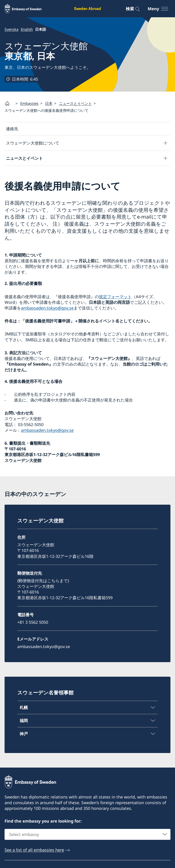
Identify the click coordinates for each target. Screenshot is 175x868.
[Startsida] (9, 103)
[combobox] (87, 834)
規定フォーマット (115, 297)
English (27, 29)
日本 (49, 103)
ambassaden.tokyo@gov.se (47, 308)
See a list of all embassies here (34, 850)
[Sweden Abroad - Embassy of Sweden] (27, 9)
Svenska (12, 29)
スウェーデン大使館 (46, 51)
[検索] (135, 9)
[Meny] (161, 9)
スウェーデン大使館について (33, 143)
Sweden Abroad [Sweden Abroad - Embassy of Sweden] (87, 9)
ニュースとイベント (75, 103)
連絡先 (12, 129)
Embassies (29, 103)
